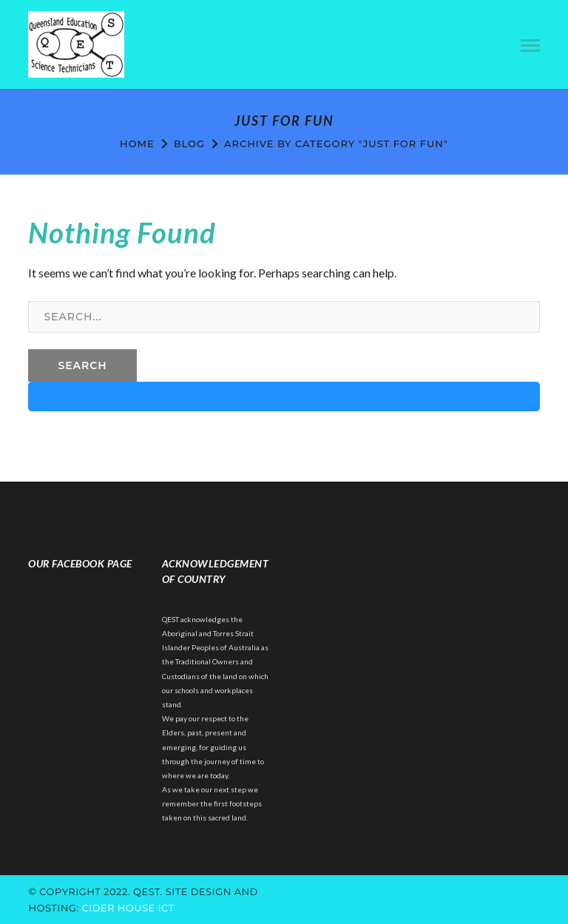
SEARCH (82, 365)
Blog (189, 144)
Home (137, 144)
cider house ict (128, 908)
